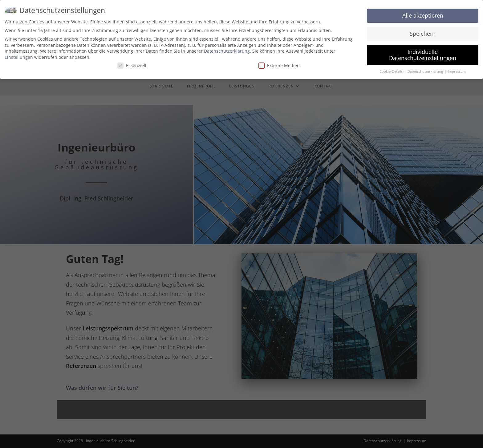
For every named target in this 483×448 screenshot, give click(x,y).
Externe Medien (279, 62)
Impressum (457, 68)
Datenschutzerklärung (227, 48)
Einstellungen (19, 53)
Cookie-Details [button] (392, 68)
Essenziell (132, 62)
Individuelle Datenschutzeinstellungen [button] (423, 51)
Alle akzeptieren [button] (423, 12)
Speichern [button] (423, 30)
